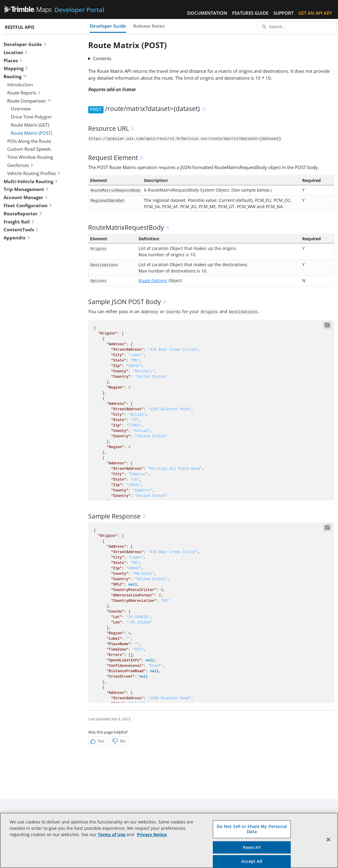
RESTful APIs (20, 27)
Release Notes (149, 26)
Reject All (252, 847)
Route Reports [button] (24, 93)
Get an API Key (315, 13)
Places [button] (13, 60)
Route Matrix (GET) (30, 125)
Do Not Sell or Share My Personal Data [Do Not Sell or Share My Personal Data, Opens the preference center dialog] (252, 829)
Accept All (252, 861)
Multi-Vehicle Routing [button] (31, 181)
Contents (102, 58)
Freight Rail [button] (19, 222)
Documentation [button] (207, 13)
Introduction (20, 85)
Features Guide (250, 13)
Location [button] (16, 52)
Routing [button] (15, 76)
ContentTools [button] (21, 229)
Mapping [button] (16, 68)
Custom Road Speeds (29, 149)
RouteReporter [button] (23, 214)
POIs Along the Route (29, 141)
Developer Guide (108, 26)
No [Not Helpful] (119, 741)
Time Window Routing (30, 157)
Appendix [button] (17, 238)
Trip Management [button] (26, 189)
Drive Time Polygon (31, 117)
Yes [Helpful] (97, 741)
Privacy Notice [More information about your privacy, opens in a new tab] (152, 834)
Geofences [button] (20, 165)
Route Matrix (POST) (31, 133)
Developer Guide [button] (25, 44)
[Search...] (297, 27)
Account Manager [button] (26, 197)
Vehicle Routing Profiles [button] (34, 173)
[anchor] (205, 109)
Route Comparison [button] (29, 101)
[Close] (328, 840)
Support (283, 13)
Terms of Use (112, 834)
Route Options (153, 280)
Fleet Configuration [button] (28, 205)
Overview (21, 109)
